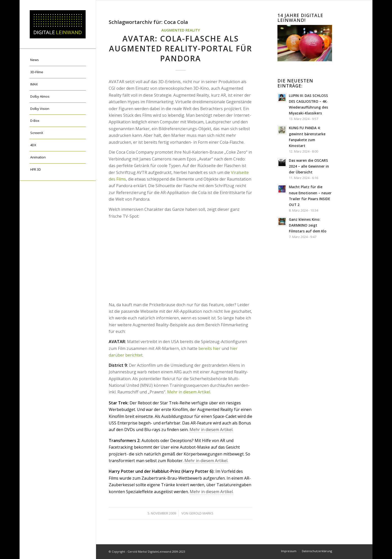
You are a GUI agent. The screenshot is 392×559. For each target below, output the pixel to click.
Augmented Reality (181, 30)
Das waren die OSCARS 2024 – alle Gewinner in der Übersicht (309, 166)
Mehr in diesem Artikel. (189, 392)
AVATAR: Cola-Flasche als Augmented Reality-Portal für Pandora (181, 48)
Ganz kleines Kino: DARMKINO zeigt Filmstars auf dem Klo (308, 225)
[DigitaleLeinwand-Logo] (58, 24)
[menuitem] (58, 60)
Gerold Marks (201, 513)
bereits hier (209, 348)
